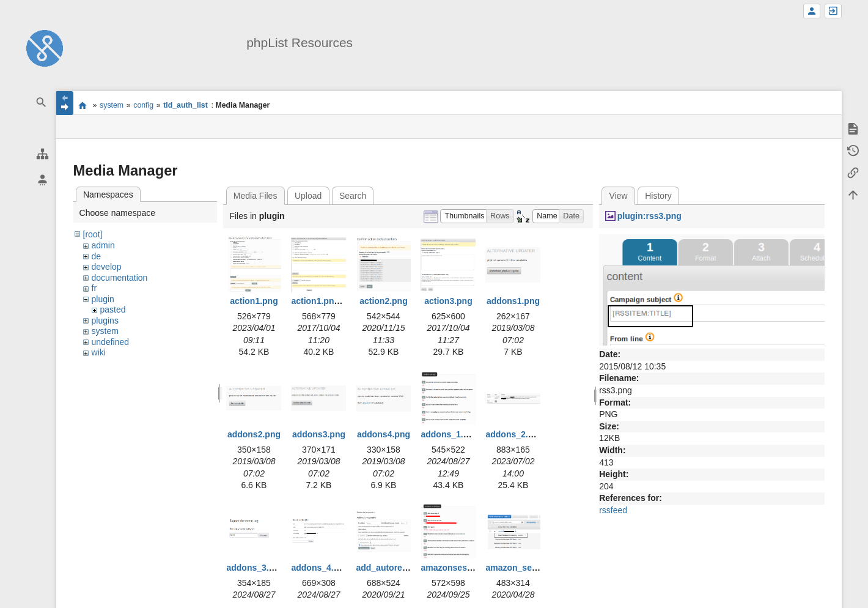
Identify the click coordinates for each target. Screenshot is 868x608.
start (83, 105)
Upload (308, 196)
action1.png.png (324, 301)
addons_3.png (255, 568)
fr (94, 288)
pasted (113, 310)
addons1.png (513, 301)
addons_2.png (514, 434)
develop (107, 267)
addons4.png (384, 434)
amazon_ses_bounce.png (537, 568)
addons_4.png (320, 568)
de (97, 256)
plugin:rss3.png (649, 216)
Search (353, 196)
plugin (103, 299)
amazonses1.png (455, 568)
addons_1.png (450, 434)
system (112, 105)
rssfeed (613, 510)
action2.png (384, 301)
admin (103, 245)
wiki (99, 352)
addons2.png (254, 434)
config (143, 105)
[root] (93, 234)
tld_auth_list (186, 105)
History (658, 196)
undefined (111, 342)
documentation (120, 278)
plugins (105, 321)
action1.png (254, 301)
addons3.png (319, 434)
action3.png (448, 301)
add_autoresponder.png (404, 568)
